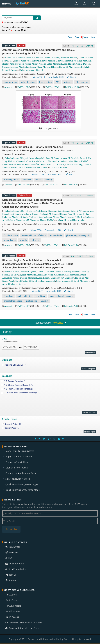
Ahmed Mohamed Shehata (14, 284)
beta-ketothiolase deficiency (34, 235)
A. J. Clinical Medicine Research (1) (18, 385)
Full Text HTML (53, 87)
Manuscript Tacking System (20, 451)
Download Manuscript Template (24, 622)
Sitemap (11, 580)
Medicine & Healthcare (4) (15, 365)
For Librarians (13, 611)
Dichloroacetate (11, 235)
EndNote (89, 46)
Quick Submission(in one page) (22, 484)
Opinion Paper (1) (12, 428)
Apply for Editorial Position (19, 457)
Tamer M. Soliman (69, 58)
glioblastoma (32, 301)
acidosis (23, 240)
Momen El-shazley (80, 272)
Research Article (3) (13, 424)
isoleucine (35, 240)
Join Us (11, 575)
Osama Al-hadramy (74, 164)
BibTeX (80, 46)
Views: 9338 (36, 230)
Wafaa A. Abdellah (34, 161)
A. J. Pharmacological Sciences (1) (18, 389)
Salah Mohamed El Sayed (31, 70)
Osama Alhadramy (52, 58)
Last (93, 37)
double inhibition (25, 296)
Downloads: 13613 (56, 77)
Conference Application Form (21, 473)
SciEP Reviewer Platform (18, 479)
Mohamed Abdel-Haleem (64, 64)
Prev (77, 37)
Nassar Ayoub (8, 281)
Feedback (12, 552)
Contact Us (13, 547)
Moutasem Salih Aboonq (59, 211)
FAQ (9, 558)
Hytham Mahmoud (16, 161)
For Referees (12, 600)
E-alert (94, 3)
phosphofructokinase (13, 301)
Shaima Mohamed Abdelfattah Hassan (19, 67)
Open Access (12, 617)
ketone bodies (10, 240)
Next (86, 37)
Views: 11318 (39, 77)
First (70, 37)
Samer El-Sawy (9, 70)
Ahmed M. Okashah (70, 158)
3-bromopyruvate (11, 180)
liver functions (45, 82)
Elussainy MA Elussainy (13, 164)
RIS (72, 46)
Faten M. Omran (53, 158)
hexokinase (41, 296)
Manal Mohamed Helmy (47, 67)
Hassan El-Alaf (66, 67)
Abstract (8, 87)
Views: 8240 (37, 291)
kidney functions (28, 82)
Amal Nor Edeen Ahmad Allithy (24, 64)
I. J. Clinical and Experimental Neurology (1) (22, 393)
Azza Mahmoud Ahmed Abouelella (54, 217)
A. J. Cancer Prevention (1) (15, 381)
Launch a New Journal (17, 468)
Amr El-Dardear (83, 64)
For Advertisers (13, 606)
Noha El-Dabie (45, 64)
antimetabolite (56, 235)
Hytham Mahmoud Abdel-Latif (33, 275)
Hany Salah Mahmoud (15, 58)
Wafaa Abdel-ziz (30, 217)
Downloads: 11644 (53, 230)
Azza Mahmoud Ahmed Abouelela (58, 161)
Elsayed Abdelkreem (38, 211)
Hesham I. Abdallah (73, 61)
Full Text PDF (24, 87)
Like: (72, 77)
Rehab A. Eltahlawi (34, 58)
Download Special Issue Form (22, 628)
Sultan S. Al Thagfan (80, 211)
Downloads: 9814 (53, 291)
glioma (38, 180)
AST (58, 82)
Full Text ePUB (72, 87)
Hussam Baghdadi (82, 67)
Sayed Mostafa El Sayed (53, 61)
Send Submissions (16, 569)
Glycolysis (9, 296)
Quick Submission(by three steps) (23, 490)
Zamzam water (10, 82)
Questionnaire (15, 564)
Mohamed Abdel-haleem (37, 168)
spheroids (27, 180)
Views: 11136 (38, 175)
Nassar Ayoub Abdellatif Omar (28, 61)
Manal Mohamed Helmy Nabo (71, 220)
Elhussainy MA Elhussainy (27, 220)
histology (68, 82)
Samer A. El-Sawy (10, 275)
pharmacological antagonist (78, 235)
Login (85, 3)
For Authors (11, 595)
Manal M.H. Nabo (60, 168)
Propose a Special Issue (18, 462)
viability (49, 180)
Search (76, 3)
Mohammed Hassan (58, 214)
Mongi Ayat (85, 281)
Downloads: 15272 (55, 175)
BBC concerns (82, 82)
